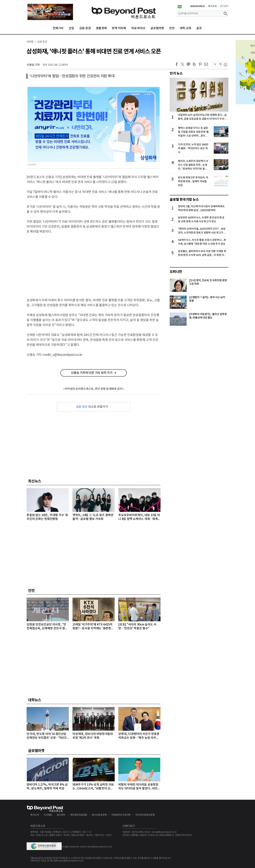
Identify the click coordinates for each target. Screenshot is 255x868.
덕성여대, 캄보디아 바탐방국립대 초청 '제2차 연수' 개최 (93, 736)
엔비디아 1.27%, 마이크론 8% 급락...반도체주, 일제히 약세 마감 (47, 787)
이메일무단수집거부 (121, 815)
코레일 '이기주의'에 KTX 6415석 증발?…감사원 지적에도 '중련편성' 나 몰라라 (93, 627)
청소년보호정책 (99, 815)
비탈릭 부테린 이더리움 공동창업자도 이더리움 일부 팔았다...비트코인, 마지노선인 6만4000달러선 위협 (139, 787)
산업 (71, 28)
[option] (51, 12)
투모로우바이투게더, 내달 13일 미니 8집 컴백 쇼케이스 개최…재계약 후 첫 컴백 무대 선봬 (139, 517)
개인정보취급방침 (79, 815)
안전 (172, 28)
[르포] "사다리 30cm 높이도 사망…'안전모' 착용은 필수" (137, 626)
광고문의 (224, 6)
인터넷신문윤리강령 (145, 815)
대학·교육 (186, 28)
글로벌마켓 (157, 28)
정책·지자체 (119, 28)
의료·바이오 (138, 28)
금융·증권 (85, 28)
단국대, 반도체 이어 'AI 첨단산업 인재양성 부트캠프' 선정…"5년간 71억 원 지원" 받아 (48, 736)
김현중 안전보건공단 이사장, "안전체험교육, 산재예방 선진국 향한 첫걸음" (47, 627)
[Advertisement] (94, 264)
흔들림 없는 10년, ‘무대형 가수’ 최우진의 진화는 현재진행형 (47, 517)
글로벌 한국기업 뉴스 (184, 200)
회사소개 (212, 6)
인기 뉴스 (176, 73)
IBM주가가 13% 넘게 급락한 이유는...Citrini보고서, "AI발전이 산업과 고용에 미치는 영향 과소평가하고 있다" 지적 (93, 787)
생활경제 (101, 28)
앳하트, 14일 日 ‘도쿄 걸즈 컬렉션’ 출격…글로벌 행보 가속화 (93, 517)
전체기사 (58, 28)
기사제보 (48, 815)
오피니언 (176, 272)
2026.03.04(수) (197, 6)
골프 (199, 28)
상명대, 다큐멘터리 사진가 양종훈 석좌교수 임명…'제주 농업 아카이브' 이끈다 (139, 736)
